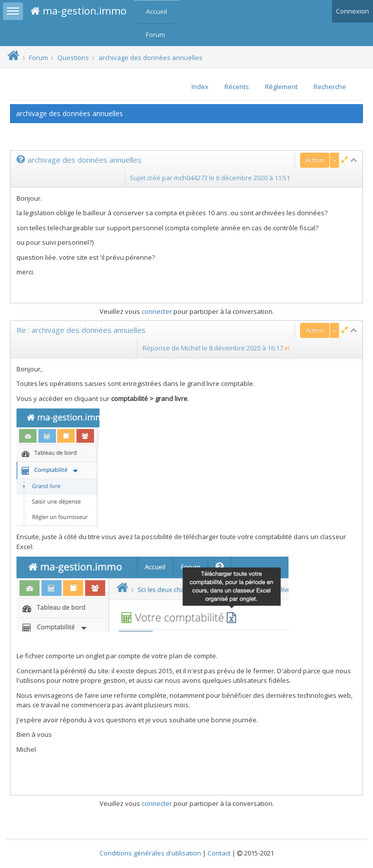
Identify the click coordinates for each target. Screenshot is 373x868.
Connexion (352, 11)
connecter (157, 311)
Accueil (156, 12)
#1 (287, 349)
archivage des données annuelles (150, 58)
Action (315, 160)
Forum (155, 35)
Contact (219, 853)
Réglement (281, 87)
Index (200, 87)
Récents (237, 87)
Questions (73, 58)
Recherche (330, 87)
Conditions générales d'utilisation (150, 853)
